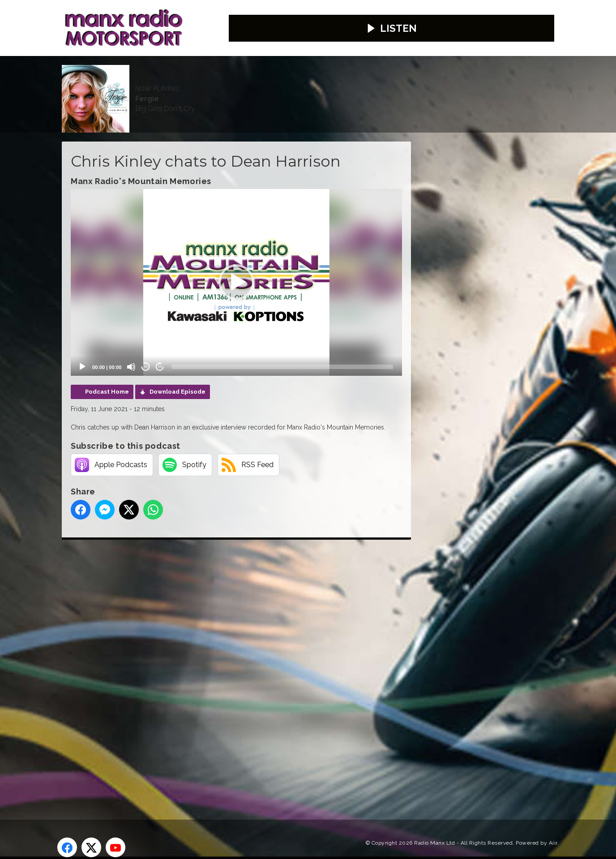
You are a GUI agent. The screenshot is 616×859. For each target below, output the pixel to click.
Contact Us (219, 75)
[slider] (282, 350)
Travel (318, 75)
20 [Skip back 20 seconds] (146, 350)
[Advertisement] (230, 653)
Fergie (291, 31)
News (118, 75)
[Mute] (131, 350)
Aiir (553, 826)
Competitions (96, 102)
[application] (236, 266)
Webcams (366, 75)
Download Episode (178, 375)
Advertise (163, 75)
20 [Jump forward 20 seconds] (160, 350)
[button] (236, 266)
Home (81, 75)
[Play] (82, 350)
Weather (273, 75)
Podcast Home (107, 375)
